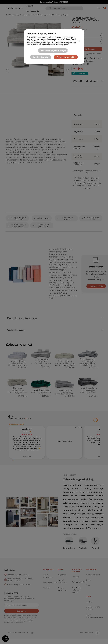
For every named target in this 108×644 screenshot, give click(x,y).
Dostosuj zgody (39, 57)
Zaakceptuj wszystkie (67, 57)
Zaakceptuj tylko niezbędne (53, 50)
